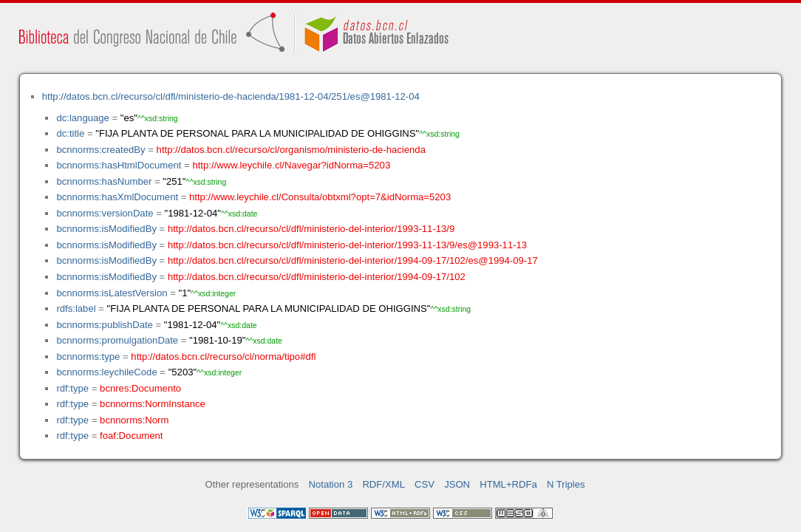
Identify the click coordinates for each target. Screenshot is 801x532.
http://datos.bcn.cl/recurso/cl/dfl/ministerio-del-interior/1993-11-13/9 (311, 229)
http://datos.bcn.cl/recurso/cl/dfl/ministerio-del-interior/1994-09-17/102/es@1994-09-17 (353, 260)
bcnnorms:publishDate (104, 325)
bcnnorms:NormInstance (153, 404)
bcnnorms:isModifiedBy (106, 229)
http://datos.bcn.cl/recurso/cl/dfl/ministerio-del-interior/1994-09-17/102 (317, 277)
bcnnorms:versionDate (105, 213)
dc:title (70, 133)
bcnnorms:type (88, 357)
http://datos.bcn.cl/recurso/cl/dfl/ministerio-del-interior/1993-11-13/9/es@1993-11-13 (347, 245)
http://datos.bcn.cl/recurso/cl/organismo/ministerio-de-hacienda (291, 150)
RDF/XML (384, 484)
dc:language (82, 118)
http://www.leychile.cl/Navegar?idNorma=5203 (291, 165)
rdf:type (72, 388)
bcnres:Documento (140, 388)
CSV (425, 484)
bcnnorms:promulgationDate (117, 340)
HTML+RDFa (508, 484)
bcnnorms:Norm (134, 420)
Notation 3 (331, 484)
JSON (457, 484)
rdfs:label (76, 308)
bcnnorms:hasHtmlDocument (119, 165)
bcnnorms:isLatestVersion (112, 293)
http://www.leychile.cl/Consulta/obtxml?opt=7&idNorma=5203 (320, 197)
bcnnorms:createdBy (100, 150)
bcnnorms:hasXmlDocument (117, 197)
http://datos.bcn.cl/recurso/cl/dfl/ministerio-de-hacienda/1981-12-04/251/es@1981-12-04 (231, 96)
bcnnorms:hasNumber (104, 181)
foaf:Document (131, 436)
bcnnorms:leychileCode (106, 372)
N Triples (566, 484)
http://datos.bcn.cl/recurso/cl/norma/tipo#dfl (223, 357)
